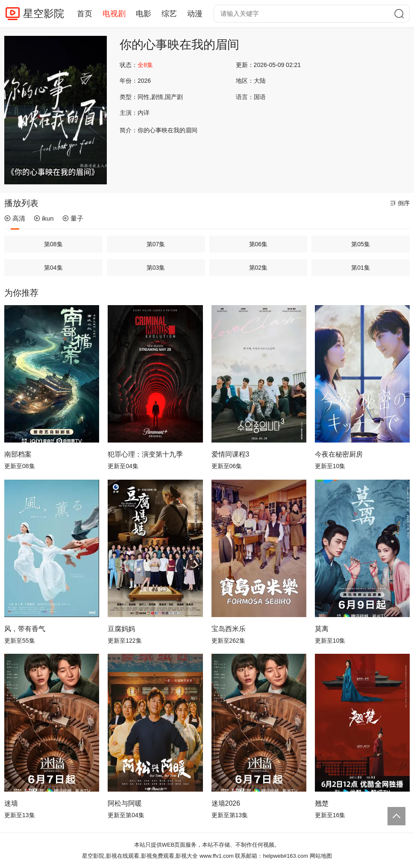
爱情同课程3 (230, 454)
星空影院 (44, 13)
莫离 (322, 629)
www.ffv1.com (217, 856)
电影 (144, 14)
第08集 (53, 244)
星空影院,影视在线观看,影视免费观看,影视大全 (140, 856)
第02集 (258, 268)
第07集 (156, 244)
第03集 (156, 268)
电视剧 (114, 14)
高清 (15, 218)
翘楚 (322, 803)
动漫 (195, 14)
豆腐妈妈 (121, 629)
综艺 (169, 14)
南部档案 (18, 454)
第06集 (258, 244)
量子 (73, 218)
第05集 (361, 244)
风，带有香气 (25, 629)
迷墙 (11, 803)
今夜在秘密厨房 (339, 454)
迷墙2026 (226, 803)
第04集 (53, 268)
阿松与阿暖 (125, 803)
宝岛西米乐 (229, 629)
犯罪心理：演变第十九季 (145, 454)
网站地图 (321, 856)
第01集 (361, 268)
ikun (44, 218)
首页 (85, 14)
